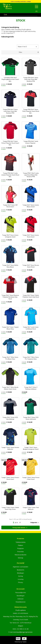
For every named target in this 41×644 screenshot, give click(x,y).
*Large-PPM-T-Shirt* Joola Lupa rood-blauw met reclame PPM (31, 175)
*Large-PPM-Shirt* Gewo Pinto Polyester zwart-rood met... (31, 111)
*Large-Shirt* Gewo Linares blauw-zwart (31, 206)
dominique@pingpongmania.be (23, 632)
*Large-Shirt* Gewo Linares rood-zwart (31, 236)
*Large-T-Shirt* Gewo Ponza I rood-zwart (10, 478)
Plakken (20, 545)
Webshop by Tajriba (21, 642)
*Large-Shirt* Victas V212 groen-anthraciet (31, 418)
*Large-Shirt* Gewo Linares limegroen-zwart (10, 236)
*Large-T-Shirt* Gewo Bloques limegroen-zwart (31, 448)
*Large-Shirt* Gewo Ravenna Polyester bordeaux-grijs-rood (10, 297)
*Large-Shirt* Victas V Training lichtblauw (31, 388)
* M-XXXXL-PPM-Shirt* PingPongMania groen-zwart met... (10, 79)
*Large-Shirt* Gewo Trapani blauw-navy (10, 328)
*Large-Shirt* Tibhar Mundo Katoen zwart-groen (10, 388)
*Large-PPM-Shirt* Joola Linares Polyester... (31, 142)
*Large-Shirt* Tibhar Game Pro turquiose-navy (31, 358)
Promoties (20, 552)
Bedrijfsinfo (21, 570)
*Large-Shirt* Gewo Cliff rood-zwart (10, 206)
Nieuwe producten (20, 555)
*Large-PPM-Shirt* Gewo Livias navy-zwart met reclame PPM (10, 111)
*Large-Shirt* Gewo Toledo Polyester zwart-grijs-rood (31, 296)
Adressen (20, 599)
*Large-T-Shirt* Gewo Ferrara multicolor (10, 448)
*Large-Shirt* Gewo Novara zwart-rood (31, 266)
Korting (21, 576)
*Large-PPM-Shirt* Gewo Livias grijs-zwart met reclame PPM (31, 79)
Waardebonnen (21, 602)
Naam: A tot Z (28, 47)
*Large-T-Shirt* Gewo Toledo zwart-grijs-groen (10, 508)
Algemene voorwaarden (20, 567)
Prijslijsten (20, 548)
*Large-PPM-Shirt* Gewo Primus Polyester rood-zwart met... (10, 143)
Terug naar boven (20, 528)
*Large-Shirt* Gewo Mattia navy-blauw (10, 266)
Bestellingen (21, 596)
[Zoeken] (20, 15)
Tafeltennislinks (21, 542)
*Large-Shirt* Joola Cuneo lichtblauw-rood (31, 328)
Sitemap (20, 558)
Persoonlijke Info (20, 593)
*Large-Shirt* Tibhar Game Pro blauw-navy (10, 358)
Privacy (21, 582)
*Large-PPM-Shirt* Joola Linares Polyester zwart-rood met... (10, 175)
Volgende (35, 523)
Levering (21, 579)
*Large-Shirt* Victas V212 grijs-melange (10, 418)
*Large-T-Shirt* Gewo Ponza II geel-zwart (31, 478)
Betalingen (20, 573)
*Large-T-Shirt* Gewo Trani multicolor (31, 508)
